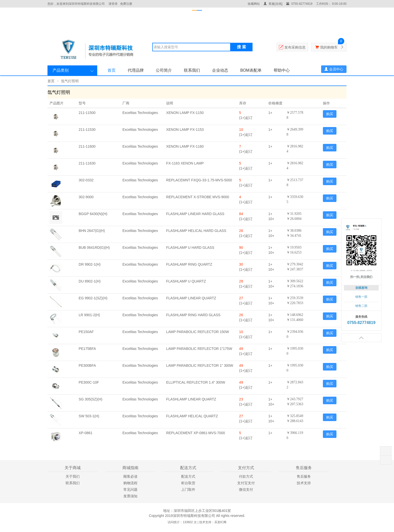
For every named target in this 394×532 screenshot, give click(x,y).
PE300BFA (87, 365)
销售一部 (361, 297)
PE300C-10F (89, 382)
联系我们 (192, 70)
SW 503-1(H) (89, 416)
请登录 (113, 4)
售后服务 (304, 476)
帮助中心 (282, 70)
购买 (330, 114)
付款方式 (246, 476)
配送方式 (188, 476)
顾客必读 (130, 476)
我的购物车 (329, 47)
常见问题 (130, 489)
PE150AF (86, 332)
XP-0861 (85, 433)
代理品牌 (136, 70)
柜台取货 (188, 483)
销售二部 (361, 306)
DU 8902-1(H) (90, 281)
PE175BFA (87, 349)
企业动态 (220, 70)
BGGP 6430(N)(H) (93, 214)
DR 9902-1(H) (90, 264)
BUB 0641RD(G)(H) (94, 248)
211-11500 (87, 113)
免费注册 (126, 4)
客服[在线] (273, 4)
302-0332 (86, 180)
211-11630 (87, 163)
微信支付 (246, 489)
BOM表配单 (251, 70)
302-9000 (86, 197)
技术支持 (304, 483)
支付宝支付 (246, 483)
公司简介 (164, 70)
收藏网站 (254, 4)
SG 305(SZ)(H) (90, 399)
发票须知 (130, 496)
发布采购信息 (295, 47)
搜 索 (241, 47)
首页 (112, 70)
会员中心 (334, 69)
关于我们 (73, 476)
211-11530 (87, 130)
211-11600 (87, 146)
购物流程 (130, 483)
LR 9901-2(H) (89, 315)
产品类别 (61, 70)
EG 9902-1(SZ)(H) (93, 298)
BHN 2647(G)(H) (92, 231)
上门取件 (188, 489)
